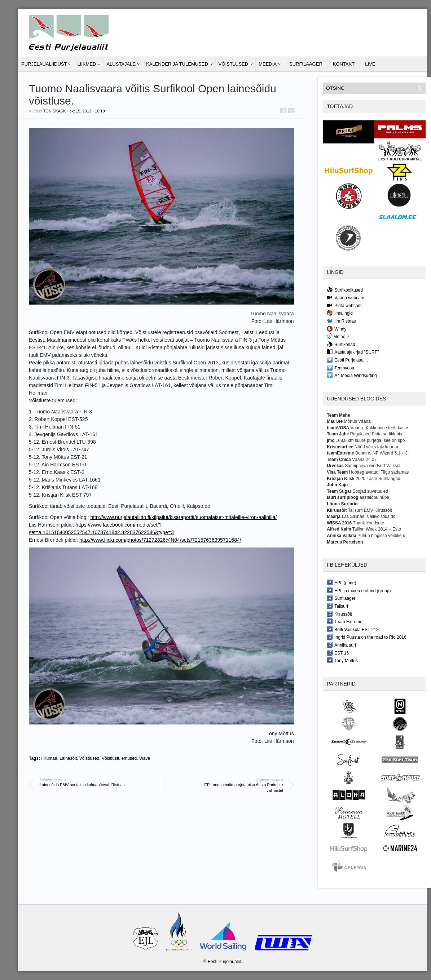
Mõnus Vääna (357, 421)
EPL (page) (341, 582)
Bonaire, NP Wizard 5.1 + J (381, 453)
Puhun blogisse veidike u (381, 536)
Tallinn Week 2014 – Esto (377, 529)
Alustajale (121, 64)
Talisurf (337, 606)
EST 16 (338, 653)
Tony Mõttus (342, 660)
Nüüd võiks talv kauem (376, 447)
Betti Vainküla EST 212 (353, 629)
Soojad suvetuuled (370, 491)
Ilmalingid (340, 313)
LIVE (370, 64)
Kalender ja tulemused (177, 64)
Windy (337, 329)
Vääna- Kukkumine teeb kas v (379, 428)
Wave (145, 758)
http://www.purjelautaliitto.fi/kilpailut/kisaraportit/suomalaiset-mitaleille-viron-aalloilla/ (183, 517)
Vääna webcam (346, 297)
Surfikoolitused (345, 290)
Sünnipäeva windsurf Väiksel (372, 466)
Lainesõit (68, 758)
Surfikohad (341, 344)
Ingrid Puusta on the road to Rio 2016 (366, 637)
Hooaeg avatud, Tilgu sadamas (379, 472)
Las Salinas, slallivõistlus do (369, 516)
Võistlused (233, 64)
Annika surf (341, 645)
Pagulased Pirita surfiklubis (376, 434)
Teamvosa (340, 368)
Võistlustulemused (119, 758)
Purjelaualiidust (44, 64)
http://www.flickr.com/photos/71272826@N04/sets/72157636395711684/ (160, 540)
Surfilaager (306, 64)
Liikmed (87, 64)
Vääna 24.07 (364, 460)
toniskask (55, 111)
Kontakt (344, 64)
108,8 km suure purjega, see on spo (370, 440)
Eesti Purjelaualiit (347, 360)
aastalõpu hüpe (374, 497)
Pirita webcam (344, 305)
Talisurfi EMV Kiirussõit (370, 510)
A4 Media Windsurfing (352, 375)
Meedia (268, 64)
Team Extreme (344, 621)
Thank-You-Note (368, 523)
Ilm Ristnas (341, 321)
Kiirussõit (339, 614)
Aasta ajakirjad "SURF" (353, 352)
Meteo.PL (339, 336)
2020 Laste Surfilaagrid (378, 479)
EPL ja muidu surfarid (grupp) (359, 590)
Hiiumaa (49, 758)
